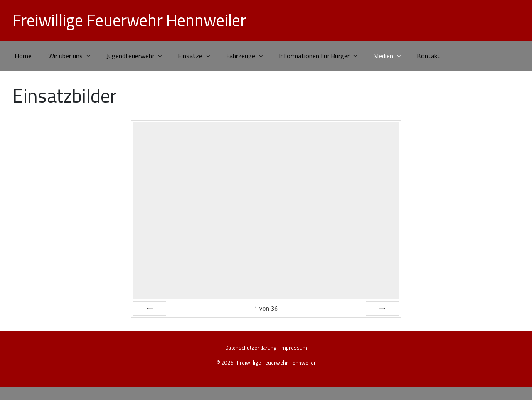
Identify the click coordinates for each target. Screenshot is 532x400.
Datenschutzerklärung (251, 348)
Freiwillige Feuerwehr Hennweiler (129, 20)
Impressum (294, 348)
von (266, 308)
